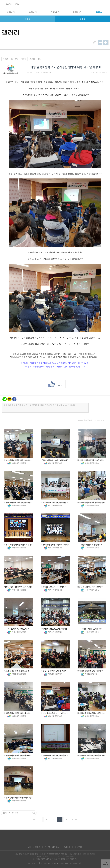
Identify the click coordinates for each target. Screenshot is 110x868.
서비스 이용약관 (34, 847)
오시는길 (67, 847)
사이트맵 (78, 847)
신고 (40, 59)
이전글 (5, 59)
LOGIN (9, 4)
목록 (14, 59)
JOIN (17, 4)
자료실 (27, 19)
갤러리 (82, 19)
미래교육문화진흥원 (11, 73)
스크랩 (32, 59)
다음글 (24, 59)
